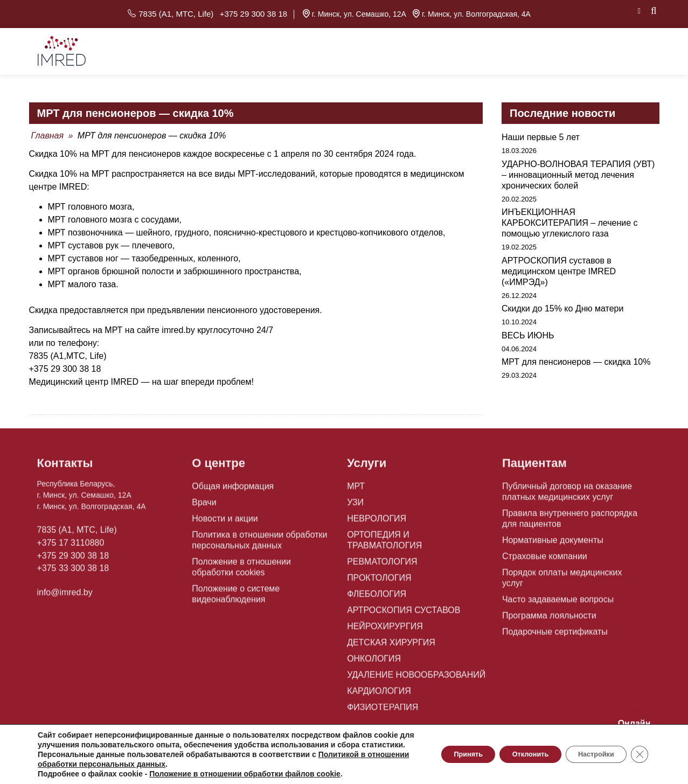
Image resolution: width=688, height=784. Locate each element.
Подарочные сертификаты (548, 619)
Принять (439, 750)
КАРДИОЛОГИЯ (375, 678)
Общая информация (228, 484)
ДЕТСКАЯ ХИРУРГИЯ (385, 629)
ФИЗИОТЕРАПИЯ (378, 694)
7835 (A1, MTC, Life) (180, 11)
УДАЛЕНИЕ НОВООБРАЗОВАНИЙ (408, 662)
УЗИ (354, 500)
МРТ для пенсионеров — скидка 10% (576, 356)
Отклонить (512, 750)
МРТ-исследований (276, 168)
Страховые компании (539, 554)
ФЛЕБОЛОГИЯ (373, 581)
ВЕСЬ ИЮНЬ (528, 329)
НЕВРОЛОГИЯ (373, 516)
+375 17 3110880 (67, 538)
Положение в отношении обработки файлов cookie (245, 774)
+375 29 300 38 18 (251, 11)
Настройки (588, 750)
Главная (48, 130)
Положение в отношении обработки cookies (254, 565)
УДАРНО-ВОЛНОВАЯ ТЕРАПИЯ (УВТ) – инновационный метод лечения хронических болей (578, 168)
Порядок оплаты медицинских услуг (565, 570)
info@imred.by (61, 583)
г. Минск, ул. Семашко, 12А (354, 11)
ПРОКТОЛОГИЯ (375, 565)
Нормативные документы (547, 538)
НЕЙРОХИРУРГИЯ (380, 613)
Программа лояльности (543, 602)
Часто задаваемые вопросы (551, 586)
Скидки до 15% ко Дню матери (562, 303)
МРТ (355, 484)
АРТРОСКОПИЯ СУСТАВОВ (397, 597)
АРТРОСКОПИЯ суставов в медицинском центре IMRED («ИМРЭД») (559, 265)
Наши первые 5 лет (541, 131)
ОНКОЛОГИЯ (371, 646)
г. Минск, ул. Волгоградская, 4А (472, 11)
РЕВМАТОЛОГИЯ (378, 549)
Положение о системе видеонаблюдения (230, 592)
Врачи (203, 500)
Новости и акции (221, 516)
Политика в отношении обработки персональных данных (251, 538)
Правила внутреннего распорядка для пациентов (569, 516)
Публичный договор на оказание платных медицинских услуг (559, 489)
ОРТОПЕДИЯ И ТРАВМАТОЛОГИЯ (408, 532)
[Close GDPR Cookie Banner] (638, 750)
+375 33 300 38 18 (69, 560)
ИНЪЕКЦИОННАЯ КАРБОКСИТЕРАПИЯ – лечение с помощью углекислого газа (570, 217)
